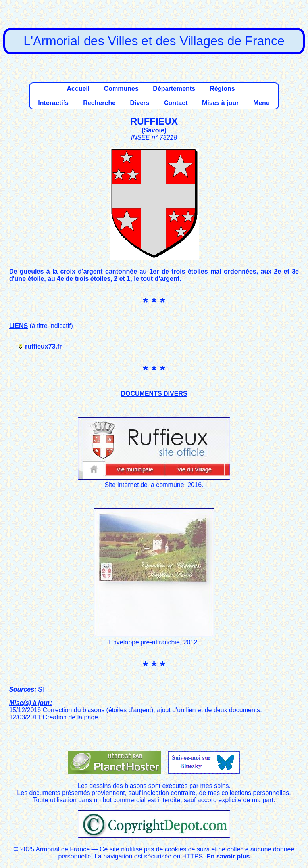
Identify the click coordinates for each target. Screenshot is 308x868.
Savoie (154, 130)
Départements (174, 89)
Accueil (78, 89)
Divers (140, 103)
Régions (222, 89)
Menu (262, 103)
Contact (176, 103)
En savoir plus (228, 856)
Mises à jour (220, 103)
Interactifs (53, 103)
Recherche (99, 103)
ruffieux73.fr (43, 346)
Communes (121, 89)
